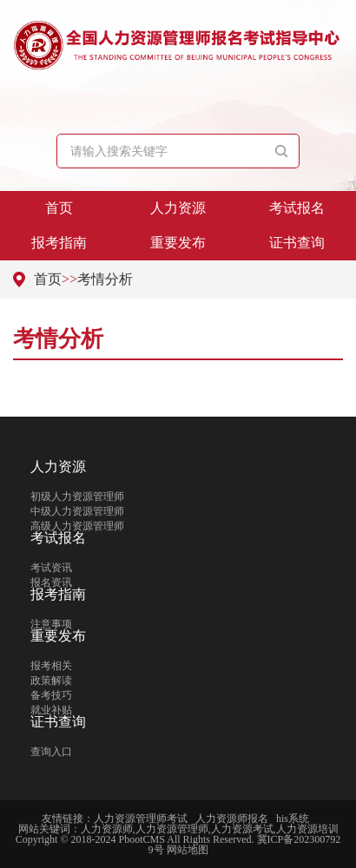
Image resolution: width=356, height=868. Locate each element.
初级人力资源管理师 (77, 496)
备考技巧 (51, 695)
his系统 (293, 819)
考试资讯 (51, 568)
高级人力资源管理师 (77, 526)
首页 (59, 208)
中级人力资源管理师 (77, 511)
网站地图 (188, 850)
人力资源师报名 (232, 819)
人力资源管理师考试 (141, 819)
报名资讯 (51, 582)
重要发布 (178, 243)
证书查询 (297, 243)
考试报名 (297, 208)
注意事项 (51, 624)
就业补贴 (51, 710)
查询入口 (51, 752)
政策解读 (51, 681)
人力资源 (178, 208)
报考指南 (59, 243)
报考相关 (51, 666)
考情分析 (105, 279)
